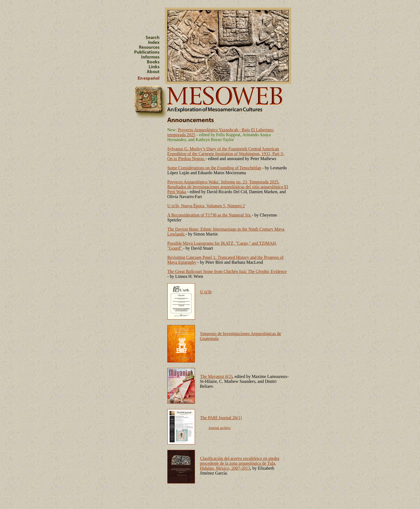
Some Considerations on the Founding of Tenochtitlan (214, 168)
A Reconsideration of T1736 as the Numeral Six (210, 215)
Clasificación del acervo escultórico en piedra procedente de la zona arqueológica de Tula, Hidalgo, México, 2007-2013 (240, 463)
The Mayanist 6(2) (216, 376)
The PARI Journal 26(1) (221, 418)
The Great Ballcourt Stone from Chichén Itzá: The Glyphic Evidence (227, 271)
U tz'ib (206, 292)
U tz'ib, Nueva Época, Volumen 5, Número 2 (206, 206)
